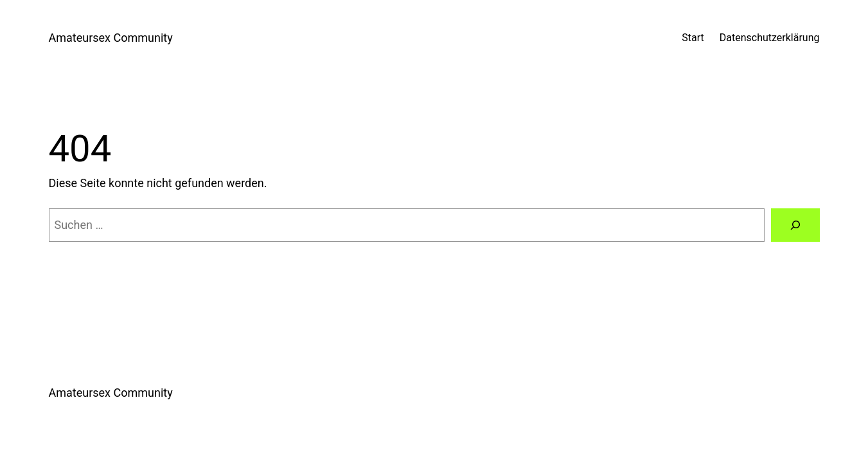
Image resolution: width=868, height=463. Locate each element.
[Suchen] (795, 225)
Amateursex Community (111, 38)
